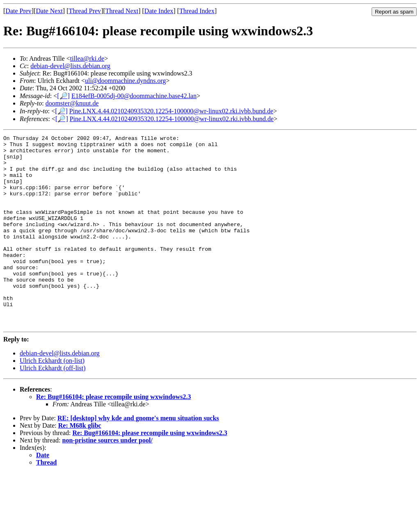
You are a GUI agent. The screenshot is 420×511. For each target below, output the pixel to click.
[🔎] (63, 96)
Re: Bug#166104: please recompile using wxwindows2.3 (114, 435)
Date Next (49, 11)
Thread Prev (85, 11)
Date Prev (18, 11)
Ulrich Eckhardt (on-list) (52, 399)
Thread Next (122, 11)
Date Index (159, 11)
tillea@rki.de (87, 58)
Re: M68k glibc (80, 464)
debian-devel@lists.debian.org (70, 66)
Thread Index (197, 11)
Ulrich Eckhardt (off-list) (53, 406)
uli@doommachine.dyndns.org (126, 81)
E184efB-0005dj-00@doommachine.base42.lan (134, 96)
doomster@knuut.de (72, 103)
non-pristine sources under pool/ (107, 478)
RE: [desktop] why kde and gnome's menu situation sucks (138, 456)
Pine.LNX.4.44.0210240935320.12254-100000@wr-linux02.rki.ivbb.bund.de (171, 111)
